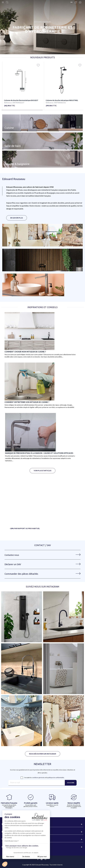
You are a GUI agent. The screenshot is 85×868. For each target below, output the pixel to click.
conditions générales (38, 778)
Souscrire (71, 783)
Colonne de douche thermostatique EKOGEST (21, 100)
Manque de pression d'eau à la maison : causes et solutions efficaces (39, 453)
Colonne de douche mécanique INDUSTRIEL (62, 100)
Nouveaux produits (43, 57)
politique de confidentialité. (56, 778)
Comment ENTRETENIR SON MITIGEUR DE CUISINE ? (27, 402)
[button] (22, 110)
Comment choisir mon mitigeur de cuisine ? (25, 352)
